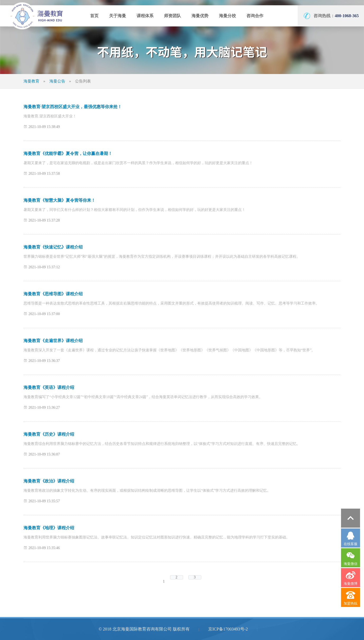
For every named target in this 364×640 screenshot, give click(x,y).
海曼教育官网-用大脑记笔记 (36, 16)
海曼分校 (227, 16)
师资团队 (172, 16)
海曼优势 (200, 16)
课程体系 (145, 16)
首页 (94, 16)
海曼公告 (57, 81)
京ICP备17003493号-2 (228, 629)
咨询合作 (255, 16)
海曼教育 (31, 81)
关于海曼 (118, 16)
